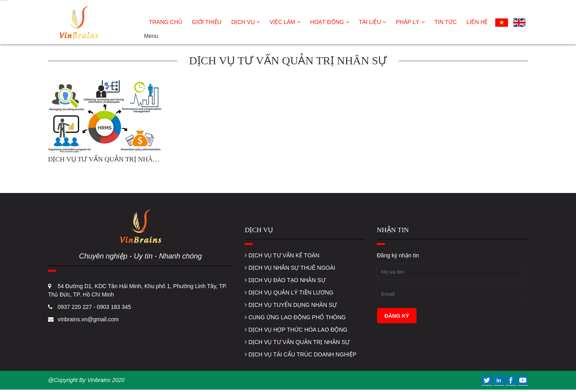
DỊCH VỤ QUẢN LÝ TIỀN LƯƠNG (289, 293)
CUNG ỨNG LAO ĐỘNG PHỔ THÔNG (295, 317)
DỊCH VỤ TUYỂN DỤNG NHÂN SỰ (291, 305)
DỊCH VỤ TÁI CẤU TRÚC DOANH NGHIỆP (301, 354)
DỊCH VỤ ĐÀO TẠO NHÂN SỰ (285, 280)
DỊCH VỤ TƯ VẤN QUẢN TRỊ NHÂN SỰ (297, 342)
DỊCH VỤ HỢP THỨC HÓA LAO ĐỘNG (296, 330)
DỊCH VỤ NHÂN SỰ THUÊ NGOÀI (290, 268)
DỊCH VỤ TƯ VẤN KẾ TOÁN (282, 255)
